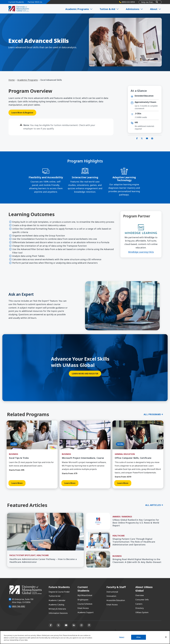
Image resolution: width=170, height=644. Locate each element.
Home (12, 80)
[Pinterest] (89, 625)
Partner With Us (35, 2)
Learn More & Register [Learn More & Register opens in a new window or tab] (22, 113)
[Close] (166, 637)
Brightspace (83, 600)
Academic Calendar (57, 600)
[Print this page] (152, 138)
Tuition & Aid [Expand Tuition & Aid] (110, 9)
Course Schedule (85, 604)
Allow (139, 637)
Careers (139, 604)
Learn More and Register (85, 374)
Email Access (83, 608)
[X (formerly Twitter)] (58, 625)
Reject (122, 637)
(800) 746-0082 (19, 606)
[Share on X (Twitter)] (142, 138)
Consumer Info (142, 600)
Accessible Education (116, 600)
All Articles (153, 505)
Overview (140, 595)
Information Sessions (58, 613)
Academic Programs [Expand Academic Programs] (80, 9)
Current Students (16, 2)
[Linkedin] (74, 625)
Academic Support (86, 612)
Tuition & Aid (54, 596)
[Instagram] (81, 625)
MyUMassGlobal (85, 595)
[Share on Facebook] (137, 138)
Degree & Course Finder (59, 592)
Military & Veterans (57, 609)
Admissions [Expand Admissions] (135, 9)
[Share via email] (147, 138)
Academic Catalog (56, 605)
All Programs (152, 414)
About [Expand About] (156, 9)
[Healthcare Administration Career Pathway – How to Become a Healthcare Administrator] (45, 561)
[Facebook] (51, 625)
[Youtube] (66, 625)
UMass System (142, 612)
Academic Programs (28, 80)
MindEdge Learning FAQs (141, 252)
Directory (140, 608)
